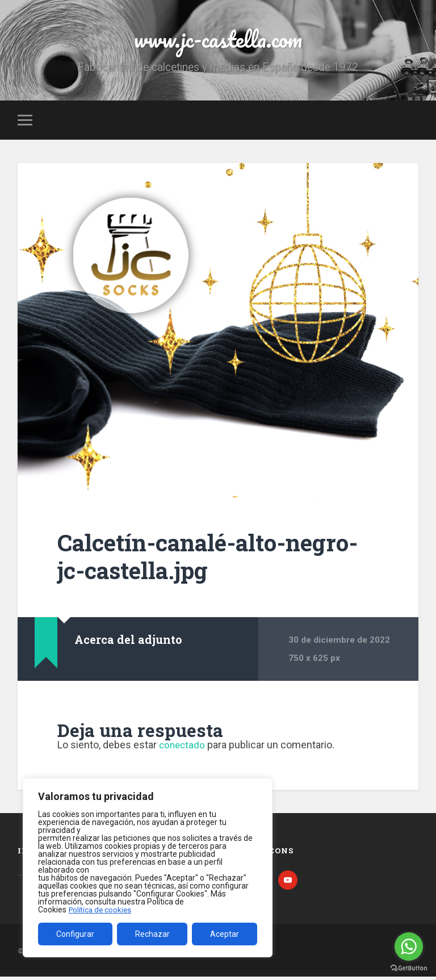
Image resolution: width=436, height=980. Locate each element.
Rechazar (152, 934)
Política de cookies (102, 910)
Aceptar (225, 934)
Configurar (75, 934)
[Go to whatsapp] (409, 947)
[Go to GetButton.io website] (409, 968)
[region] (148, 868)
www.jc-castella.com (218, 39)
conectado (183, 747)
